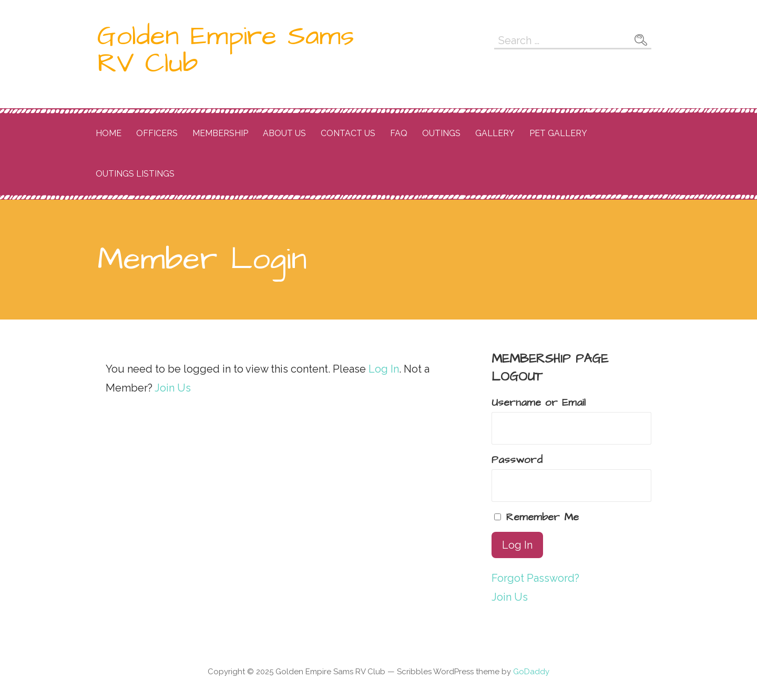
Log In (384, 369)
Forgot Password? (535, 578)
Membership (220, 133)
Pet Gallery (558, 133)
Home (109, 133)
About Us (284, 133)
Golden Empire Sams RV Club (226, 50)
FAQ (399, 133)
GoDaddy (531, 672)
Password (517, 460)
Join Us (173, 388)
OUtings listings (135, 174)
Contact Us (348, 133)
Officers (157, 133)
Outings (441, 133)
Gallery (495, 133)
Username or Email (539, 403)
